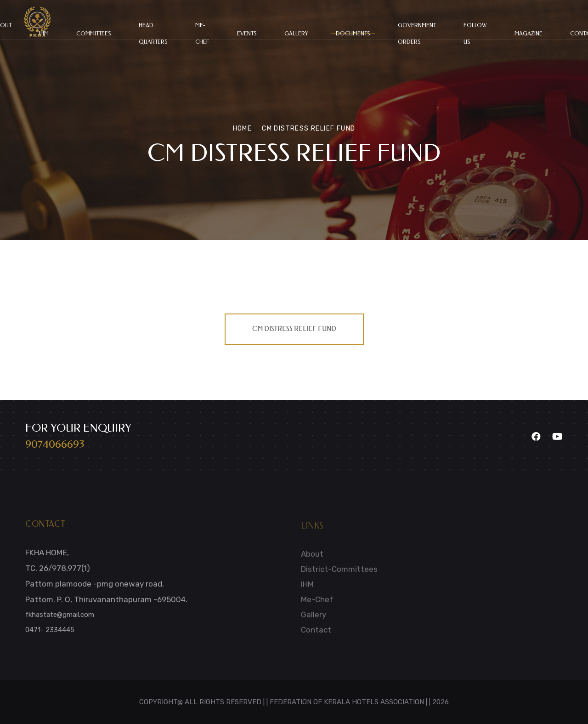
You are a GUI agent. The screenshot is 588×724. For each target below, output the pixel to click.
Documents (353, 34)
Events (247, 34)
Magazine (529, 34)
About (312, 557)
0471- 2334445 (50, 633)
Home (243, 128)
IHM (307, 587)
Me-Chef (317, 603)
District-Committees (339, 572)
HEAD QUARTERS (153, 34)
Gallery (296, 34)
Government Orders (417, 34)
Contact (316, 633)
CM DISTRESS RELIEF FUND (294, 329)
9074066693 (55, 444)
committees (94, 34)
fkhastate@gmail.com (60, 618)
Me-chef (202, 34)
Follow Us (475, 34)
